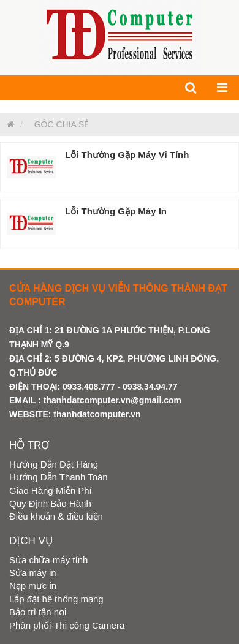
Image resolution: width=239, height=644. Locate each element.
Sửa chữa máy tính (48, 560)
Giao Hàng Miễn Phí (51, 491)
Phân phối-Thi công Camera (67, 625)
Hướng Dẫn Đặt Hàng (54, 464)
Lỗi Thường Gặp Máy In (116, 211)
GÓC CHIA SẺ (62, 124)
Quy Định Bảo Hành (50, 503)
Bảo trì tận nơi (38, 612)
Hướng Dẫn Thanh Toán (59, 477)
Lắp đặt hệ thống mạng (56, 599)
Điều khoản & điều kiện (56, 516)
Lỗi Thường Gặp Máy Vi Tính (127, 155)
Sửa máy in (33, 573)
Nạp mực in (33, 585)
